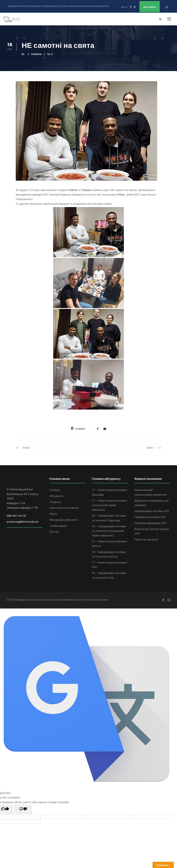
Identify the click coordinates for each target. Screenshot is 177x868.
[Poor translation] (23, 809)
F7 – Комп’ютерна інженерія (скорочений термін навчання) (109, 505)
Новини (36, 54)
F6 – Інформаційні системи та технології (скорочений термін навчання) (109, 531)
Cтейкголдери (58, 526)
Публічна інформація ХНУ (151, 523)
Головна (55, 490)
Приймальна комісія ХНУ (150, 517)
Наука (53, 514)
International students (64, 508)
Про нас (54, 532)
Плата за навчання (146, 540)
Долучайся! (150, 7)
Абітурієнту (57, 496)
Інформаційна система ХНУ (152, 511)
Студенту (55, 502)
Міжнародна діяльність (64, 520)
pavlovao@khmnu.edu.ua (23, 522)
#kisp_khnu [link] (125, 195)
